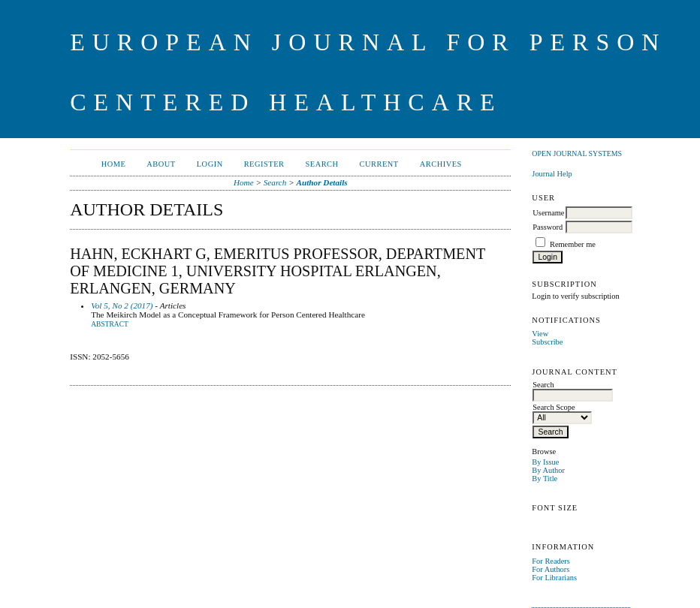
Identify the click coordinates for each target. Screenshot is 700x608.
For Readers (551, 561)
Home (114, 164)
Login (210, 164)
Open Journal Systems (577, 154)
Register (264, 164)
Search (321, 164)
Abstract (110, 324)
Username (548, 213)
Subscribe (547, 342)
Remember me (573, 244)
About (161, 164)
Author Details (322, 182)
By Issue (545, 462)
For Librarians (554, 578)
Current (379, 164)
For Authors (551, 569)
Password (548, 227)
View (540, 334)
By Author (548, 470)
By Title (545, 479)
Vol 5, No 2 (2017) (122, 306)
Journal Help (552, 174)
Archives (441, 164)
